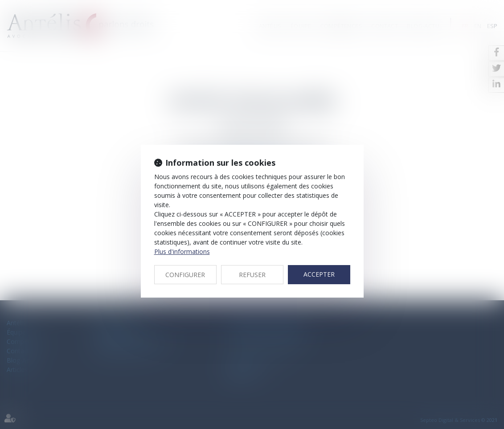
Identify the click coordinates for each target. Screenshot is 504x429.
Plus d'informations (182, 251)
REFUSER (252, 275)
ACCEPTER (319, 274)
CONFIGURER (185, 275)
